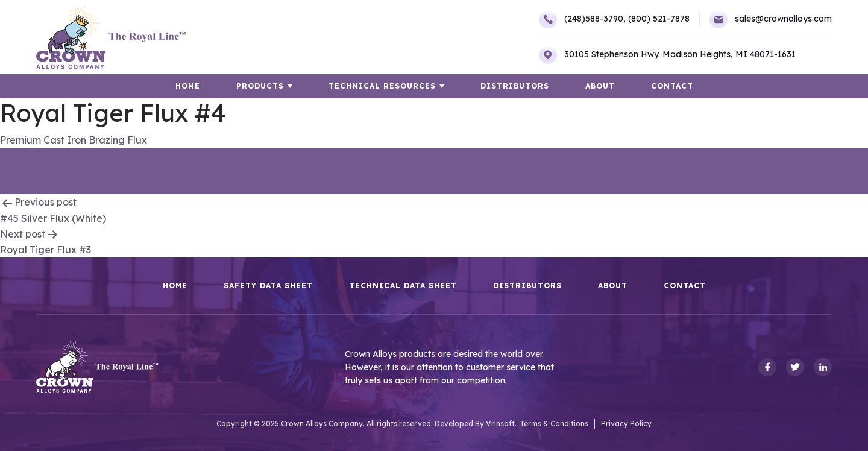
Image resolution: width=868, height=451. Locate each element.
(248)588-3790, (582, 19)
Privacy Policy (626, 424)
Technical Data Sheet (403, 286)
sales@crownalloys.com (771, 19)
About (600, 86)
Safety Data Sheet (268, 286)
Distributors (515, 86)
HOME (188, 86)
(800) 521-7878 (659, 19)
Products (260, 86)
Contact (672, 86)
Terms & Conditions (554, 424)
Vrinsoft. (501, 424)
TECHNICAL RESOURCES (382, 86)
